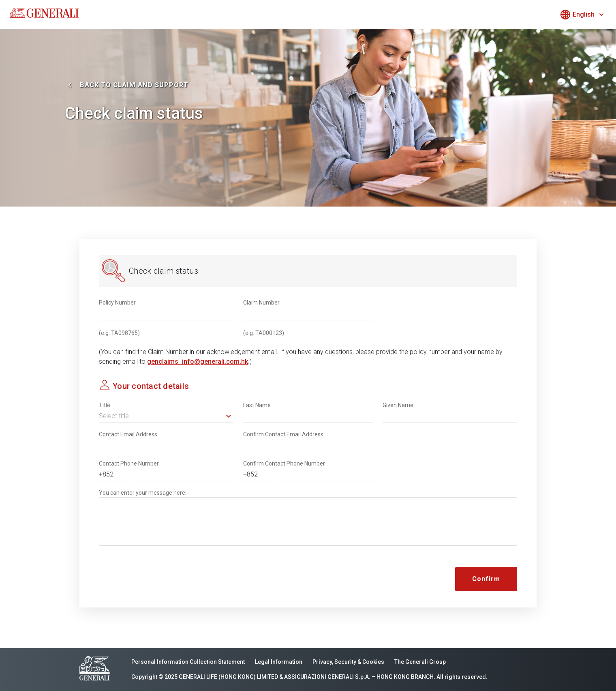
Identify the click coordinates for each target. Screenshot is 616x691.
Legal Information (279, 662)
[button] (166, 416)
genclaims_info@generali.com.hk (198, 362)
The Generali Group (420, 662)
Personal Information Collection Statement (188, 662)
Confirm (486, 579)
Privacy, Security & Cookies (348, 662)
